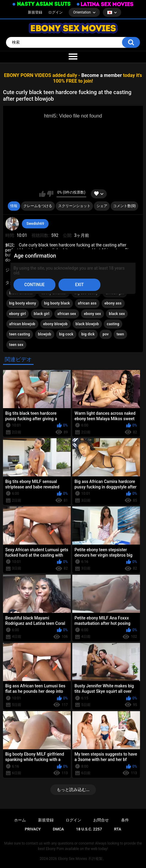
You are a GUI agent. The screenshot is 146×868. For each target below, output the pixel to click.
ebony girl (18, 314)
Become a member (101, 75)
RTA (118, 829)
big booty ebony (23, 303)
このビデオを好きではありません (50, 194)
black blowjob (87, 324)
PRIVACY (33, 829)
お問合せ (101, 820)
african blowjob (22, 324)
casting (113, 324)
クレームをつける (38, 206)
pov (106, 334)
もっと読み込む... (73, 790)
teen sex (16, 345)
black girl (42, 314)
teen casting (20, 334)
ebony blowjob (55, 324)
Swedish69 (35, 224)
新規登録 (35, 12)
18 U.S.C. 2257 (89, 829)
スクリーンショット (74, 206)
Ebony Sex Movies (73, 859)
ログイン (55, 12)
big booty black (57, 303)
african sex (67, 314)
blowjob (45, 334)
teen (120, 334)
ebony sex (92, 314)
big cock (66, 334)
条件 (125, 820)
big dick (88, 334)
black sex (117, 314)
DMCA (58, 829)
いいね (42, 194)
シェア (102, 206)
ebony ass (113, 303)
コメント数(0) (124, 206)
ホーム (20, 820)
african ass (87, 303)
